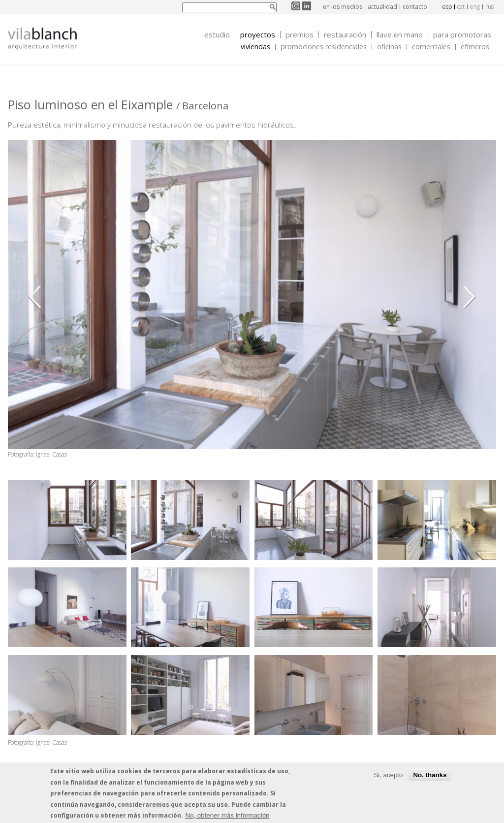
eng (475, 7)
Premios (299, 35)
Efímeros (475, 47)
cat (461, 7)
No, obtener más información (227, 815)
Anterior (37, 297)
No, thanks (430, 775)
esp (447, 7)
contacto (415, 7)
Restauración (345, 35)
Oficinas (389, 47)
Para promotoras (462, 35)
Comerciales (431, 47)
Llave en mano (400, 35)
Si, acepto (388, 775)
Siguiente (467, 297)
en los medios (343, 7)
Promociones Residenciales (324, 47)
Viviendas (255, 47)
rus (489, 7)
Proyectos (258, 35)
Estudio (217, 35)
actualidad (382, 7)
